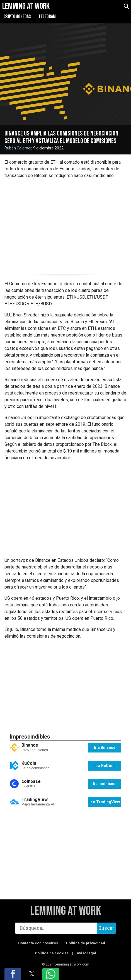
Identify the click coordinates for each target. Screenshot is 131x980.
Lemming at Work (66, 911)
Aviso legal (86, 953)
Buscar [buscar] (106, 928)
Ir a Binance (105, 747)
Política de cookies (52, 953)
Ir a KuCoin (105, 766)
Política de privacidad (86, 943)
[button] (13, 974)
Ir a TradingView (105, 802)
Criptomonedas (17, 17)
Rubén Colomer (18, 148)
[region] (65, 225)
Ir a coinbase (105, 784)
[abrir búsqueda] (126, 6)
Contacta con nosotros (38, 943)
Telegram (47, 17)
